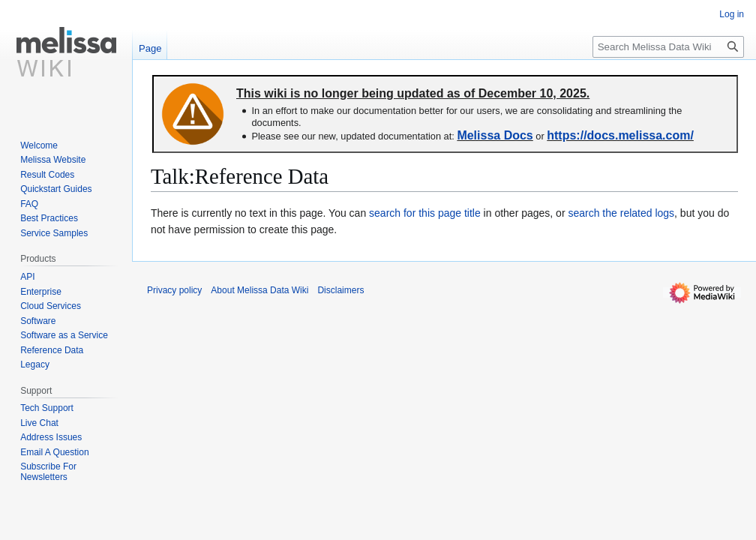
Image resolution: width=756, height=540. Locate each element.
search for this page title (425, 213)
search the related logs (621, 213)
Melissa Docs (495, 135)
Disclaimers (340, 290)
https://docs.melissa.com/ (620, 135)
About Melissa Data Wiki (259, 290)
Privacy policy (174, 290)
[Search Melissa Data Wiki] (668, 47)
